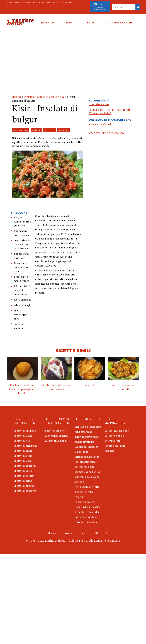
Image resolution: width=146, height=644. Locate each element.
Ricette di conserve (25, 491)
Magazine (110, 451)
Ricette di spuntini (25, 486)
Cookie (84, 533)
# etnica (36, 130)
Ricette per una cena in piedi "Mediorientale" (109, 112)
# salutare (64, 130)
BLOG (91, 23)
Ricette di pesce (23, 456)
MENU (70, 23)
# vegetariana (21, 130)
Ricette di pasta (23, 436)
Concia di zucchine (85, 502)
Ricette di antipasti (25, 431)
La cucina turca (100, 124)
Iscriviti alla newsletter (100, 7)
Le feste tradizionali (56, 441)
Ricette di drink (23, 481)
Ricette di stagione (55, 431)
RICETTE (47, 23)
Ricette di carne (23, 451)
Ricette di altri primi (26, 446)
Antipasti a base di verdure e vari (33, 3)
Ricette (9, 3)
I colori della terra (85, 462)
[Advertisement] (73, 58)
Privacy (68, 533)
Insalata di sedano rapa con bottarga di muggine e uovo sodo (88, 432)
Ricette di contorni (25, 466)
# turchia (49, 130)
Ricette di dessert (24, 476)
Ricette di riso (22, 441)
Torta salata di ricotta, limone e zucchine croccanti (87, 492)
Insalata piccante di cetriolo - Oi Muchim (86, 519)
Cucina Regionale (114, 436)
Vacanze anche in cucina (106, 133)
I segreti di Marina (115, 446)
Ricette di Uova (23, 461)
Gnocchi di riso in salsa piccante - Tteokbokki (87, 509)
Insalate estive (99, 104)
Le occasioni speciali (56, 436)
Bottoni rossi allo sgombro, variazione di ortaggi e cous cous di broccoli (87, 474)
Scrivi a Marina (47, 533)
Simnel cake (81, 452)
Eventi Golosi (112, 441)
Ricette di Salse (23, 471)
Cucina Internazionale (117, 431)
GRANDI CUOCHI (120, 23)
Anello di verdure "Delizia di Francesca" (87, 444)
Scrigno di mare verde (87, 457)
